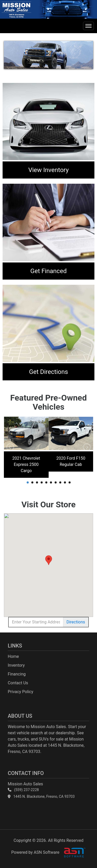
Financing (17, 674)
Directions (76, 622)
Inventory (16, 665)
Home (13, 656)
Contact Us (18, 683)
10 (70, 482)
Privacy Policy (21, 692)
